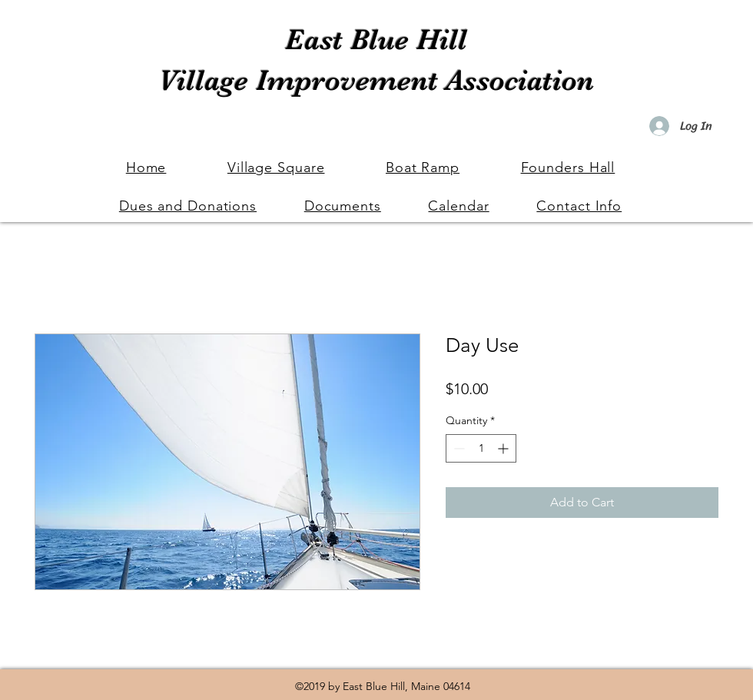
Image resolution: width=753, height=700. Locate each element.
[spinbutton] (481, 448)
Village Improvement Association (376, 80)
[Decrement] (458, 448)
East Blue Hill (376, 40)
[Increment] (504, 448)
